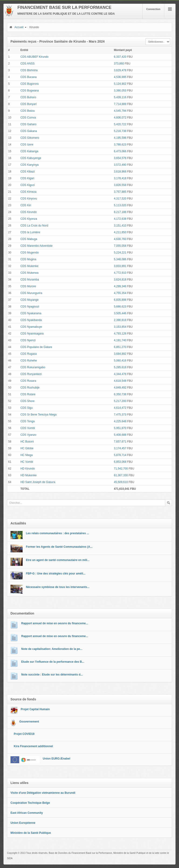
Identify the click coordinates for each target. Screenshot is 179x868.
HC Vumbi (27, 462)
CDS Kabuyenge (31, 158)
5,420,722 (120, 124)
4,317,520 (120, 199)
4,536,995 (120, 77)
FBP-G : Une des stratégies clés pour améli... (56, 574)
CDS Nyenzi (28, 340)
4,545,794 (120, 111)
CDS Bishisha (29, 70)
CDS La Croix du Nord (34, 226)
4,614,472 (120, 408)
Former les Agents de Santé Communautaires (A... (59, 547)
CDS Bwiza (27, 111)
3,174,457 (120, 448)
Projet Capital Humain (35, 709)
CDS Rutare (28, 394)
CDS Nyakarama (31, 313)
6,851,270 (120, 347)
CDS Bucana (28, 77)
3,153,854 (120, 327)
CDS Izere (27, 145)
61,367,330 (121, 475)
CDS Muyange (29, 300)
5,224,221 (120, 253)
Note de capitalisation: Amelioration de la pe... (52, 649)
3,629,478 (120, 70)
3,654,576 (120, 158)
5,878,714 (120, 455)
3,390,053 (120, 91)
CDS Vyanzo (28, 435)
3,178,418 (120, 178)
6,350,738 (120, 394)
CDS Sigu (26, 408)
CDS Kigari (27, 178)
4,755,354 (120, 293)
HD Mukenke (28, 475)
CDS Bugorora (29, 84)
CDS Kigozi (27, 185)
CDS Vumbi (28, 428)
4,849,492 (120, 388)
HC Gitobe (27, 448)
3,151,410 (120, 226)
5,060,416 (120, 361)
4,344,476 (120, 374)
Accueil (16, 27)
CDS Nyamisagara (32, 334)
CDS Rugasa (28, 354)
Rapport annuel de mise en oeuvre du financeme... (55, 623)
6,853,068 (120, 462)
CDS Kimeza (28, 192)
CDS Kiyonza (29, 219)
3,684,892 (120, 354)
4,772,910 (120, 273)
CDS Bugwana (29, 91)
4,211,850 (120, 232)
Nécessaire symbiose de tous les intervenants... (58, 587)
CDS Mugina (28, 259)
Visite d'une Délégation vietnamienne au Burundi (43, 793)
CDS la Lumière (30, 232)
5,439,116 (120, 97)
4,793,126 (120, 334)
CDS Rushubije (30, 388)
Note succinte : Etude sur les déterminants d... (52, 675)
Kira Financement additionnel (33, 746)
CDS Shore (27, 401)
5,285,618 (120, 367)
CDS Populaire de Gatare (36, 347)
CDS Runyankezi (31, 374)
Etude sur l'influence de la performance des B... (53, 662)
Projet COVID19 (24, 734)
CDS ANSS (27, 64)
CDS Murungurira (31, 293)
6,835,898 (120, 300)
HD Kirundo (28, 469)
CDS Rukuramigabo (33, 367)
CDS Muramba (29, 280)
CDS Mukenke (29, 266)
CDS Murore (28, 286)
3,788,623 (120, 145)
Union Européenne (23, 823)
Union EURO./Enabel (56, 759)
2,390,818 (120, 320)
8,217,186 (120, 212)
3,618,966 (120, 172)
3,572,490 (120, 165)
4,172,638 (120, 219)
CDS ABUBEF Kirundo (34, 57)
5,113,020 (120, 205)
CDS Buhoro (28, 97)
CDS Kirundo (28, 212)
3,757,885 (120, 192)
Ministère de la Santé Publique (31, 833)
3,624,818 (120, 280)
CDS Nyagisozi (30, 307)
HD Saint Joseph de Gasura (38, 482)
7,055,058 (120, 246)
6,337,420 (120, 57)
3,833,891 (120, 266)
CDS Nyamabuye (31, 327)
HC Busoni (27, 442)
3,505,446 (120, 313)
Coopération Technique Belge (30, 803)
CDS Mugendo (29, 253)
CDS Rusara (28, 381)
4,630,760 (120, 239)
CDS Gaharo (28, 124)
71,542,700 (121, 469)
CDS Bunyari (28, 104)
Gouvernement (29, 722)
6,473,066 (120, 151)
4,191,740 (120, 340)
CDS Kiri (26, 205)
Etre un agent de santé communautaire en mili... (58, 560)
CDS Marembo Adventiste (36, 246)
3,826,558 (120, 185)
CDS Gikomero (30, 138)
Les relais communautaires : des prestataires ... (57, 533)
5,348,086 (120, 259)
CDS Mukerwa (29, 273)
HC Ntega (26, 455)
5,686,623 (120, 307)
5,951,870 (120, 428)
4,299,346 (120, 286)
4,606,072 (120, 118)
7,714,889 (120, 104)
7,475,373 (120, 415)
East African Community (27, 813)
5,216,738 (120, 131)
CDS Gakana (29, 131)
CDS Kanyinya (29, 165)
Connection (153, 9)
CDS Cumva (28, 118)
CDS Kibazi (27, 172)
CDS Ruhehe (29, 361)
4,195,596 (120, 138)
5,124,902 (120, 84)
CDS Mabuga (29, 239)
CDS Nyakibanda (31, 320)
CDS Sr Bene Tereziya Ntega (38, 415)
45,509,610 (121, 482)
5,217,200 (120, 401)
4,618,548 (120, 381)
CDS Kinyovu (29, 199)
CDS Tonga (27, 421)
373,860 (119, 64)
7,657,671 (120, 442)
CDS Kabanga (29, 151)
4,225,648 (120, 421)
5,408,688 (120, 435)
